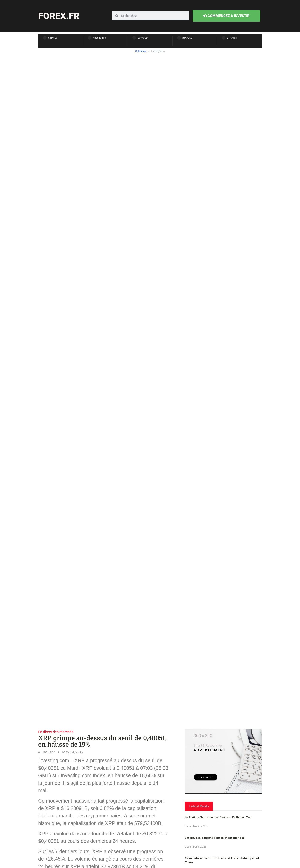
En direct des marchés (56, 732)
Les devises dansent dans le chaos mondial (215, 838)
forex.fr (59, 16)
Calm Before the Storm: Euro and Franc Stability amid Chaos (222, 860)
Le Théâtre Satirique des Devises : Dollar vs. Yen (218, 817)
